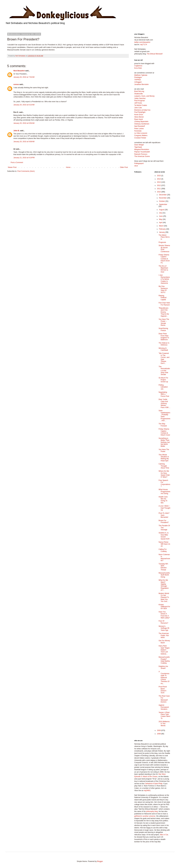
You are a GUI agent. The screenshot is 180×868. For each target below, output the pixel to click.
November (163, 198)
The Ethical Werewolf (155, 54)
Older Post (124, 167)
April (161, 223)
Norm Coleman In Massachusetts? (164, 558)
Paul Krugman (140, 101)
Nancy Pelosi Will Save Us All (164, 544)
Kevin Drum (139, 115)
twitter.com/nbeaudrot (142, 42)
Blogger (100, 861)
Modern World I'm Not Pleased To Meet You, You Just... (164, 597)
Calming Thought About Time (164, 466)
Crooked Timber (140, 138)
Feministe (138, 131)
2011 (159, 189)
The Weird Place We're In (164, 237)
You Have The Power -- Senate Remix (164, 322)
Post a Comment (17, 162)
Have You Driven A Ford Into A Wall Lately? (164, 615)
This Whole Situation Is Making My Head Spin (164, 458)
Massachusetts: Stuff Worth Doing (164, 575)
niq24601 (147, 790)
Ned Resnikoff (139, 126)
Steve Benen (139, 117)
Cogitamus (138, 66)
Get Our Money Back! (164, 642)
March (162, 226)
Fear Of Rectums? (163, 622)
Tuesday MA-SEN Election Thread (163, 567)
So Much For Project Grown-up (163, 380)
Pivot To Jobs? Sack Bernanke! (164, 515)
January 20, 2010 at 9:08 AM (24, 142)
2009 (159, 730)
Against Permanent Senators (164, 707)
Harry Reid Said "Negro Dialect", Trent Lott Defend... (164, 650)
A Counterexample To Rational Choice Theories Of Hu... (164, 678)
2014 (159, 179)
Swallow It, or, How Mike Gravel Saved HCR (164, 536)
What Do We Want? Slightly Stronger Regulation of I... (164, 585)
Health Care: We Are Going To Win (163, 500)
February (162, 229)
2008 (159, 734)
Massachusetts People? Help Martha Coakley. (164, 660)
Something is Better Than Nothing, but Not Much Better (164, 442)
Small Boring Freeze (163, 329)
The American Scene (142, 156)
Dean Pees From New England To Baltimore (164, 337)
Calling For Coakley (163, 550)
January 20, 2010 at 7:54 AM (24, 77)
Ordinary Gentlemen (142, 124)
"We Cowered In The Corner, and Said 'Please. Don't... (164, 358)
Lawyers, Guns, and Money (144, 96)
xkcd (136, 166)
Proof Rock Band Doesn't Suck (163, 690)
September (163, 204)
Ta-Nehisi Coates (141, 105)
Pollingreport (139, 163)
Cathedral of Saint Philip (154, 784)
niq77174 (144, 45)
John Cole (138, 108)
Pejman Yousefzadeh (142, 152)
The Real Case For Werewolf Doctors (164, 699)
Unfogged (138, 82)
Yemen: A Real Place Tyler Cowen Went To (164, 715)
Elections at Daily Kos (142, 110)
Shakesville (139, 94)
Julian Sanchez (140, 98)
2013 (159, 182)
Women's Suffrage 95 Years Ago (164, 628)
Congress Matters (141, 135)
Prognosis (162, 242)
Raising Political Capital (162, 298)
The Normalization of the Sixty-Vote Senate (164, 371)
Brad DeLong (139, 91)
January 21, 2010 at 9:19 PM (24, 158)
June (161, 216)
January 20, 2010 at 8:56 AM (24, 123)
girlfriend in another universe (145, 816)
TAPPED (138, 80)
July (161, 213)
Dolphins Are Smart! (163, 667)
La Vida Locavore (141, 133)
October (162, 201)
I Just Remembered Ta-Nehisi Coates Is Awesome (164, 279)
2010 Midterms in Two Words (164, 724)
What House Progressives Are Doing (164, 492)
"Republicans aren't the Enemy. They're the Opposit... (164, 312)
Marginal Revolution (142, 149)
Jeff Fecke (138, 103)
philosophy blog (152, 811)
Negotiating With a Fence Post (164, 394)
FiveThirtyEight (140, 112)
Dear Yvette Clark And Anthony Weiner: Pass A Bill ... (164, 403)
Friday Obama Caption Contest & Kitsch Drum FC (164, 259)
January (162, 232)
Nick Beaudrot (19, 71)
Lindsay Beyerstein (141, 122)
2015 (159, 176)
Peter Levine (139, 129)
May (161, 219)
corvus (16, 84)
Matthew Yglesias (141, 75)
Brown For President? (164, 521)
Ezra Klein (138, 68)
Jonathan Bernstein (141, 84)
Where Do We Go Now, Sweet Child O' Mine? (164, 474)
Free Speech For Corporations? (164, 483)
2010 (159, 192)
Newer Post (12, 167)
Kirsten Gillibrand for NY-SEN (164, 607)
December (163, 195)
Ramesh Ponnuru (141, 154)
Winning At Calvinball (163, 349)
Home (68, 167)
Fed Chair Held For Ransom (164, 304)
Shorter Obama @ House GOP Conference (164, 248)
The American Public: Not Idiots (164, 635)
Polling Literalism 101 (163, 387)
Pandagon (138, 77)
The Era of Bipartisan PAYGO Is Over (163, 269)
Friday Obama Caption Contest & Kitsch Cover (164, 432)
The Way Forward (163, 425)
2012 (159, 185)
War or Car (164, 835)
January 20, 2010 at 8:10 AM (24, 105)
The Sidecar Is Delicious (164, 344)
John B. (16, 131)
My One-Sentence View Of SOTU (163, 289)
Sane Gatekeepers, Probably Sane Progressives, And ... (164, 416)
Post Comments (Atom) (26, 171)
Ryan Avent (139, 119)
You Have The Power (164, 450)
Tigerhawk (138, 147)
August (162, 210)
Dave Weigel (139, 145)
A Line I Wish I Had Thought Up (164, 508)
